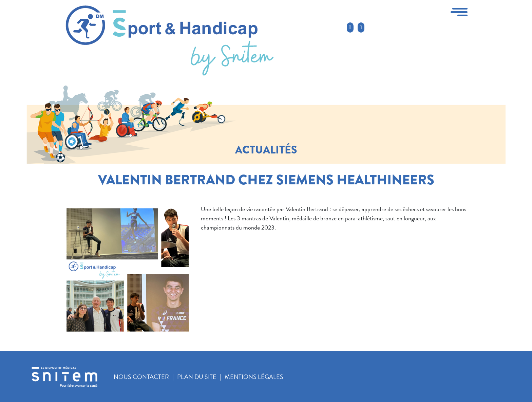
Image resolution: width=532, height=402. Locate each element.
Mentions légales (254, 377)
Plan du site (197, 377)
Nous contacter (141, 377)
